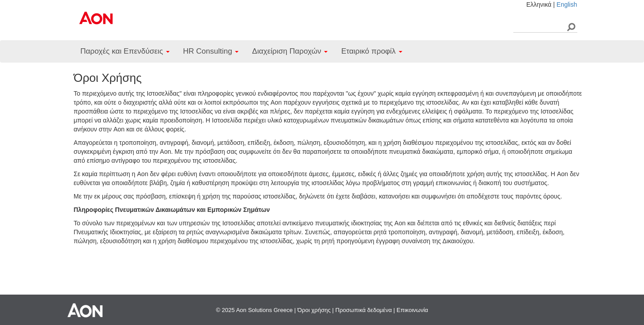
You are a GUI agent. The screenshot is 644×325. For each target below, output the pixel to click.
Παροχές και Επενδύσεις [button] (125, 51)
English (567, 4)
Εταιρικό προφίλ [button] (371, 51)
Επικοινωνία (412, 310)
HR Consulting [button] (211, 51)
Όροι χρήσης (314, 310)
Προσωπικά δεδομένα (363, 310)
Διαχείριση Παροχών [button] (290, 51)
